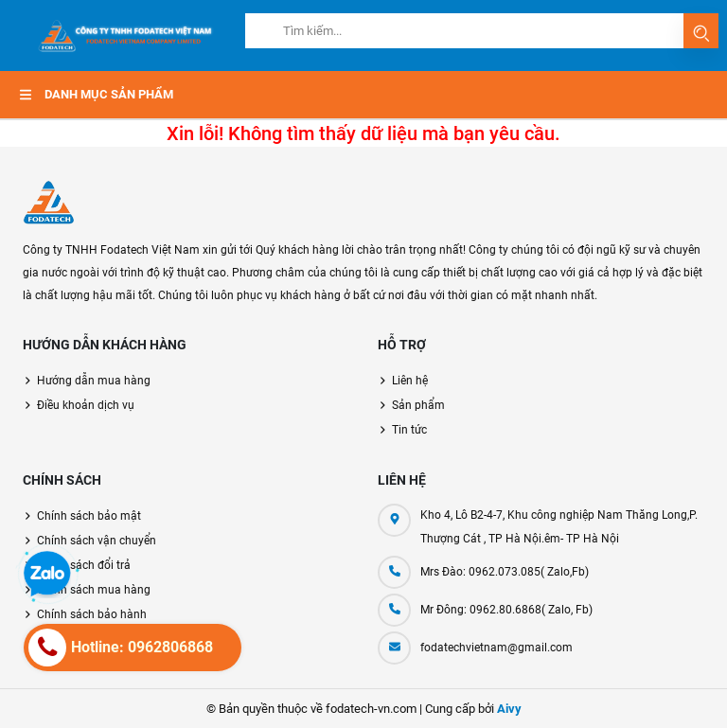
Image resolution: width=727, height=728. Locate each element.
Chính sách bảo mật (89, 516)
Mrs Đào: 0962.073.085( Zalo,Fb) (505, 572)
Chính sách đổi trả (84, 565)
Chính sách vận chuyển (97, 541)
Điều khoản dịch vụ (86, 405)
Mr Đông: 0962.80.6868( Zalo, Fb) (506, 610)
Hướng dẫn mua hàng (94, 381)
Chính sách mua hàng (94, 590)
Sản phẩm (418, 405)
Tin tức (409, 430)
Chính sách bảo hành (92, 614)
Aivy (509, 709)
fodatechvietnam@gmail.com (496, 648)
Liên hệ (410, 381)
